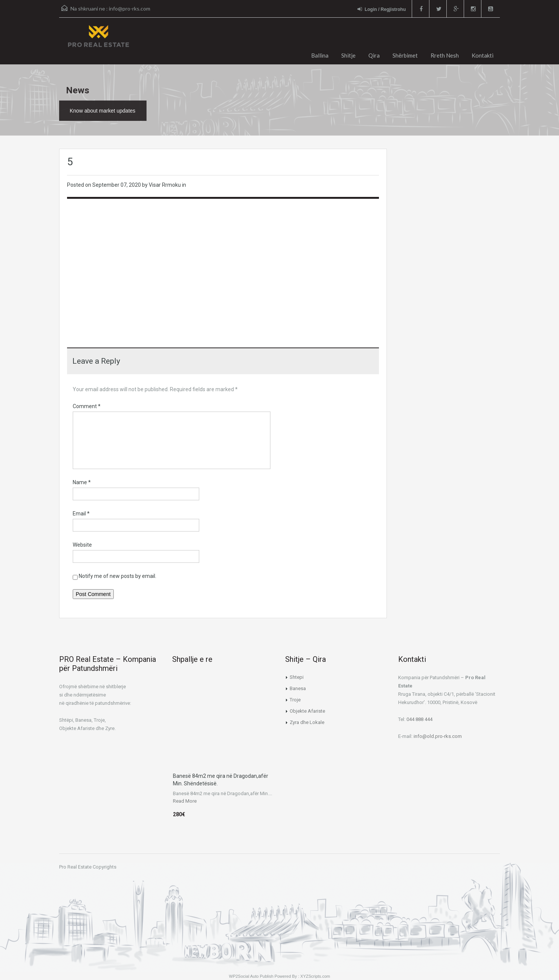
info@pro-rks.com (130, 8)
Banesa (298, 688)
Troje (295, 700)
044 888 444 (419, 719)
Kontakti (483, 55)
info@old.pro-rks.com (438, 736)
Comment (87, 406)
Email (81, 514)
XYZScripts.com (315, 976)
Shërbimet (405, 55)
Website (82, 545)
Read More (185, 801)
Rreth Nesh (445, 55)
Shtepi (297, 677)
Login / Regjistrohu (382, 9)
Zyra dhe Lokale (307, 722)
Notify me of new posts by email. (118, 576)
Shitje (348, 55)
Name (82, 482)
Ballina (320, 55)
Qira (374, 55)
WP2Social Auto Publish (251, 976)
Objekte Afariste (307, 711)
